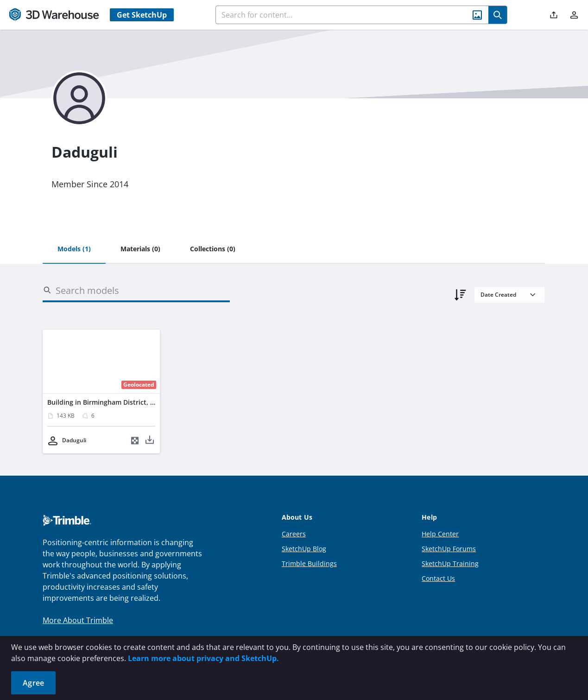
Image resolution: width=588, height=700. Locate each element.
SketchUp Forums (449, 549)
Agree (33, 683)
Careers (294, 534)
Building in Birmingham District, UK (103, 402)
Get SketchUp (142, 15)
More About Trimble (78, 620)
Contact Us (438, 578)
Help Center (440, 534)
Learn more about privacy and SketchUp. (203, 658)
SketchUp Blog (304, 549)
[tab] (74, 249)
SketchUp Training (450, 563)
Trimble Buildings (309, 563)
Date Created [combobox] (498, 295)
